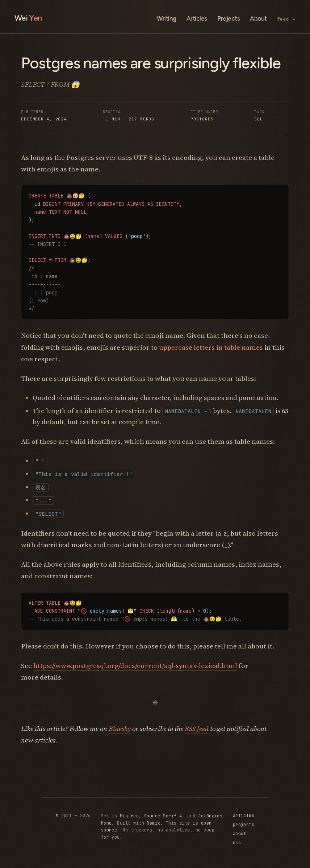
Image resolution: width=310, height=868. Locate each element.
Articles (197, 18)
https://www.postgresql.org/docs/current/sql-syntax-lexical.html (135, 665)
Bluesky (120, 728)
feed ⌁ (286, 19)
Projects (229, 18)
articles (244, 815)
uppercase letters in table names (211, 347)
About (258, 18)
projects (244, 824)
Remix (153, 823)
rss (237, 843)
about (240, 833)
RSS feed (197, 728)
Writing (166, 18)
